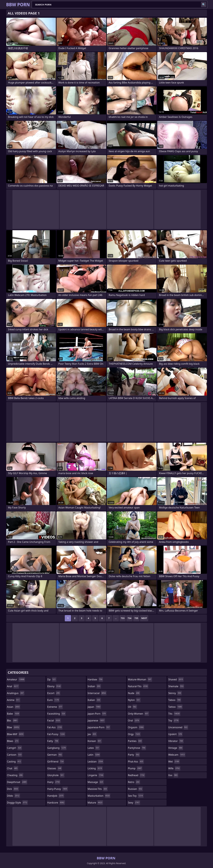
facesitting (56, 714)
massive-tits (98, 789)
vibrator (176, 741)
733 (123, 618)
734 (129, 618)
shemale (176, 686)
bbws (13, 741)
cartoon (15, 755)
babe (13, 714)
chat (13, 768)
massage (96, 782)
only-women (138, 714)
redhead (136, 775)
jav (92, 734)
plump (135, 768)
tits (174, 714)
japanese (96, 720)
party (134, 755)
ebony (54, 686)
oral (134, 720)
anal (13, 686)
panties (135, 741)
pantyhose (137, 748)
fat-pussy (56, 734)
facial (54, 720)
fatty (53, 741)
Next (144, 618)
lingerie (96, 775)
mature (95, 803)
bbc (13, 720)
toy (174, 720)
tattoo (175, 707)
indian (94, 686)
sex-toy (136, 796)
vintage (176, 748)
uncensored (178, 727)
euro (53, 700)
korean (95, 741)
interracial (97, 693)
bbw (14, 727)
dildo (14, 796)
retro (134, 782)
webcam (177, 755)
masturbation (99, 796)
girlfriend (56, 762)
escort (54, 693)
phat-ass (136, 762)
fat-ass (55, 727)
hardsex (95, 679)
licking (95, 768)
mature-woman (140, 679)
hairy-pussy (58, 789)
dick (13, 789)
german (55, 755)
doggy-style (17, 803)
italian (94, 700)
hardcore (56, 803)
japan (94, 707)
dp (52, 679)
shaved (176, 679)
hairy (54, 782)
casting (14, 762)
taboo (175, 700)
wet (174, 762)
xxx (173, 775)
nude (134, 693)
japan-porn (97, 714)
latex (94, 748)
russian (135, 789)
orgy (134, 734)
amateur (16, 679)
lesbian (96, 762)
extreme (55, 707)
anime (14, 700)
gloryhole (56, 775)
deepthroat (17, 782)
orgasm (136, 727)
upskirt (175, 734)
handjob (56, 796)
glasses (55, 768)
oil (132, 707)
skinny (175, 693)
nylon (134, 700)
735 (136, 618)
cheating (15, 775)
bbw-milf (16, 734)
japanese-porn (99, 727)
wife (174, 768)
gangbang (57, 748)
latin (94, 755)
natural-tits (138, 686)
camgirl (15, 748)
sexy (134, 803)
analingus (16, 693)
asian (14, 707)
